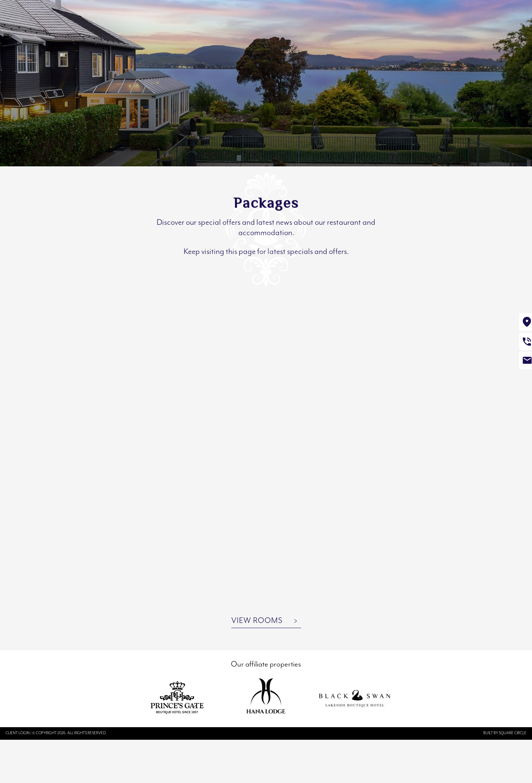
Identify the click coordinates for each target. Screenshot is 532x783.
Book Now (499, 24)
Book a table (433, 25)
